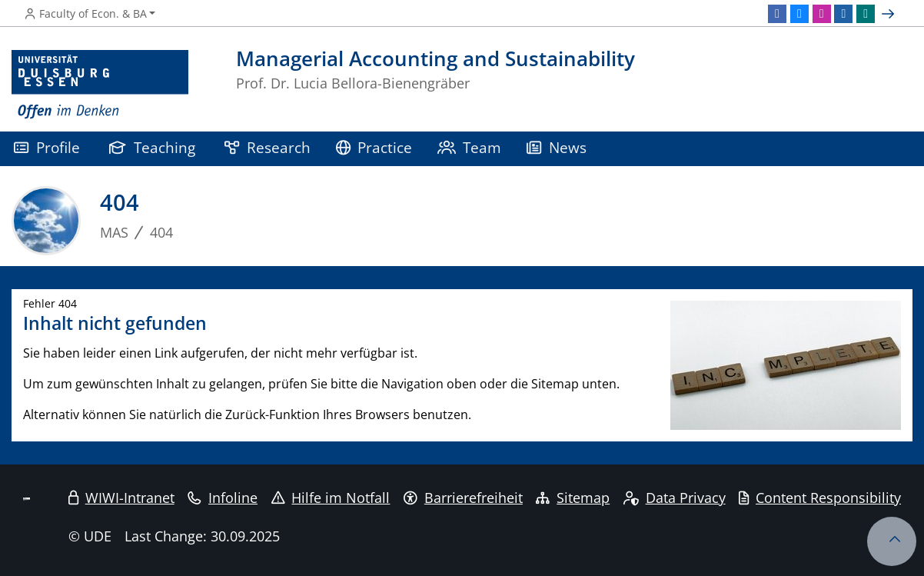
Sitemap (573, 498)
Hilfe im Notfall (331, 498)
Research (268, 147)
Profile (47, 147)
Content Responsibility (820, 498)
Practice (374, 147)
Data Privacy (675, 498)
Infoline (223, 498)
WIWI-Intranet (121, 498)
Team (470, 147)
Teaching (152, 147)
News (557, 147)
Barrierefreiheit (463, 498)
